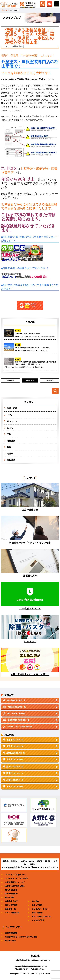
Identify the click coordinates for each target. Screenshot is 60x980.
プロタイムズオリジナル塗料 (17, 878)
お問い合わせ (37, 913)
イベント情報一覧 (12, 913)
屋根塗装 (11, 460)
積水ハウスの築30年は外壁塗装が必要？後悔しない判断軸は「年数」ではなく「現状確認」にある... (35, 363)
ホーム (5, 10)
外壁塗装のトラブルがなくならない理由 (21, 937)
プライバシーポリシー (41, 909)
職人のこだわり (11, 890)
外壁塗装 (11, 441)
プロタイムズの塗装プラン (16, 875)
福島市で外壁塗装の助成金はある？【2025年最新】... (33, 348)
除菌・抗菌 (12, 408)
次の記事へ (50, 380)
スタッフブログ (11, 905)
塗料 (9, 434)
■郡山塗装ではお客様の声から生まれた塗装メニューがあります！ (30, 239)
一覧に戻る (30, 380)
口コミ (10, 428)
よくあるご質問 (38, 920)
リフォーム (12, 421)
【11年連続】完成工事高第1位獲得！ (27, 333)
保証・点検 (10, 897)
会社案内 (35, 901)
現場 (9, 447)
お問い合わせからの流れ (42, 916)
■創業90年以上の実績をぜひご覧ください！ (25, 268)
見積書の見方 (10, 940)
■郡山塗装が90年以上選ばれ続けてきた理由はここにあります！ (30, 287)
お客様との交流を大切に (15, 886)
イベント (11, 415)
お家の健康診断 (11, 894)
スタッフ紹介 (37, 905)
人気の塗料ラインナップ (15, 882)
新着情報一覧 (10, 909)
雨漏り (10, 453)
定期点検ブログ (11, 901)
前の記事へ (10, 380)
